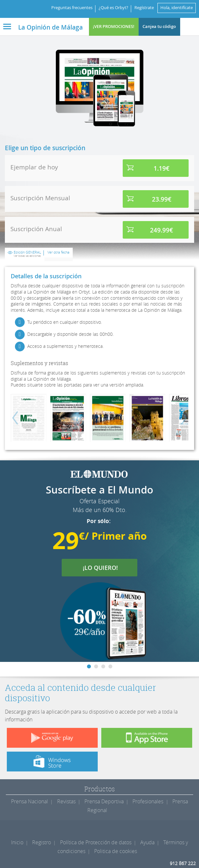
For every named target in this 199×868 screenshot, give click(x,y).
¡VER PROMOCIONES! (114, 26)
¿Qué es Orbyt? (113, 8)
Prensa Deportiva (104, 801)
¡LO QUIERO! (104, 568)
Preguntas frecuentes (72, 8)
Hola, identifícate (177, 8)
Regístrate (144, 8)
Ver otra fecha (58, 252)
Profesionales (148, 801)
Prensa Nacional (30, 801)
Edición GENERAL (27, 254)
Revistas (66, 801)
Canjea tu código (159, 26)
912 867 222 (183, 863)
